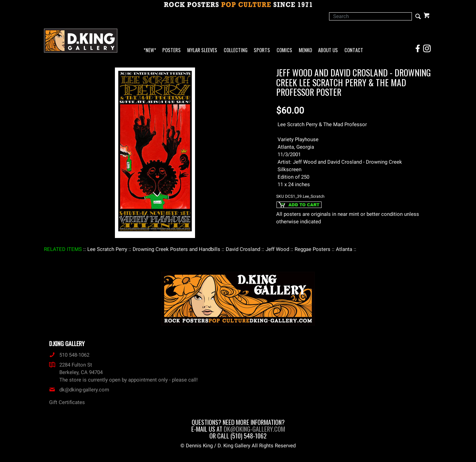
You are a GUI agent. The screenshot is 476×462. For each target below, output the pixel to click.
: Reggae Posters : (313, 249)
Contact (354, 50)
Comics (284, 50)
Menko (305, 50)
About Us (328, 50)
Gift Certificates (67, 402)
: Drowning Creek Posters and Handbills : (176, 249)
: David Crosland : (243, 249)
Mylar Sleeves (202, 50)
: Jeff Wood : (277, 249)
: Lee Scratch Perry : (107, 249)
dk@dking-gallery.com (79, 390)
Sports (262, 50)
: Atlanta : (344, 249)
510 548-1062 (69, 355)
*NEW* (150, 50)
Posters (172, 50)
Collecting (236, 50)
